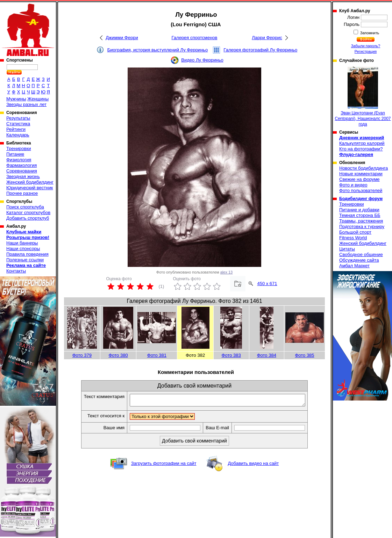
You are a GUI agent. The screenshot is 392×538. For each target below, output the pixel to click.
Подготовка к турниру (362, 226)
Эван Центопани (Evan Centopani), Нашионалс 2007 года (363, 97)
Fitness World (353, 238)
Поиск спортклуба (25, 207)
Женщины (38, 99)
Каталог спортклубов (28, 213)
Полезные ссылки (25, 260)
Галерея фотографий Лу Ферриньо (260, 50)
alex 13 (226, 272)
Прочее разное (22, 193)
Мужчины (16, 99)
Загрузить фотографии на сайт (164, 465)
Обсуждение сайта (359, 260)
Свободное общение (361, 254)
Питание (15, 154)
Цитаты (347, 249)
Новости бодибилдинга (364, 168)
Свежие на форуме (359, 179)
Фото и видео (353, 185)
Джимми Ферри (122, 38)
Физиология (19, 160)
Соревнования (22, 171)
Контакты (16, 271)
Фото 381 (157, 355)
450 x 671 (267, 284)
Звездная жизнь (23, 176)
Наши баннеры (22, 243)
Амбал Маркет (354, 266)
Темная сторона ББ (360, 215)
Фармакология (22, 165)
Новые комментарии (361, 174)
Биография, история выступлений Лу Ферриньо (158, 50)
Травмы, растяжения (361, 221)
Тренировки (19, 148)
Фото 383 (231, 355)
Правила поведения (27, 254)
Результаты (18, 118)
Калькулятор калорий (362, 143)
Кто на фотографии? (361, 149)
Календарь (18, 135)
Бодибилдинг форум (361, 199)
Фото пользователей (361, 190)
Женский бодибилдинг (30, 182)
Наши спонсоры (23, 249)
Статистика (18, 124)
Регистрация (366, 51)
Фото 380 (118, 355)
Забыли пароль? (366, 46)
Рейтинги (16, 129)
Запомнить (369, 33)
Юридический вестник (30, 188)
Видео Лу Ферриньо (202, 60)
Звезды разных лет (26, 104)
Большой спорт (355, 232)
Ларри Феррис (267, 38)
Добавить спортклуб (28, 218)
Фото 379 (82, 355)
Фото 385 (304, 355)
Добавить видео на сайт (253, 465)
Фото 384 (267, 355)
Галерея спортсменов (195, 38)
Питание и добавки (359, 210)
